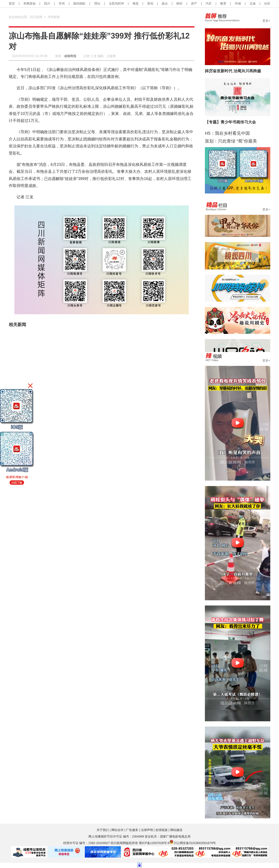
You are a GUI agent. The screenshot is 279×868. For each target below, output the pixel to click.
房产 (194, 3)
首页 (12, 3)
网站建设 (176, 830)
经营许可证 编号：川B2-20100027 (87, 843)
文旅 (253, 3)
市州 (62, 3)
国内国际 (79, 3)
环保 (238, 3)
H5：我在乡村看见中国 (227, 133)
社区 (267, 3)
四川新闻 (36, 17)
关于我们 (103, 830)
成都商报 (70, 56)
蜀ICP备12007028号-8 (154, 843)
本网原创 (29, 3)
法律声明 (147, 830)
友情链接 (162, 830)
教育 (223, 3)
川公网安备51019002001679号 (193, 843)
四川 (47, 3)
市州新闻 (54, 17)
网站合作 (117, 830)
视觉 (136, 3)
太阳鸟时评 (116, 3)
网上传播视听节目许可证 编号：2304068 (116, 836)
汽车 (209, 3)
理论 (97, 3)
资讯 (150, 3)
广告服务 (132, 830)
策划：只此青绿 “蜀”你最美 (231, 141)
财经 (179, 3)
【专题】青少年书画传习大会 (230, 122)
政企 (165, 3)
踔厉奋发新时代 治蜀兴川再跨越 (233, 71)
